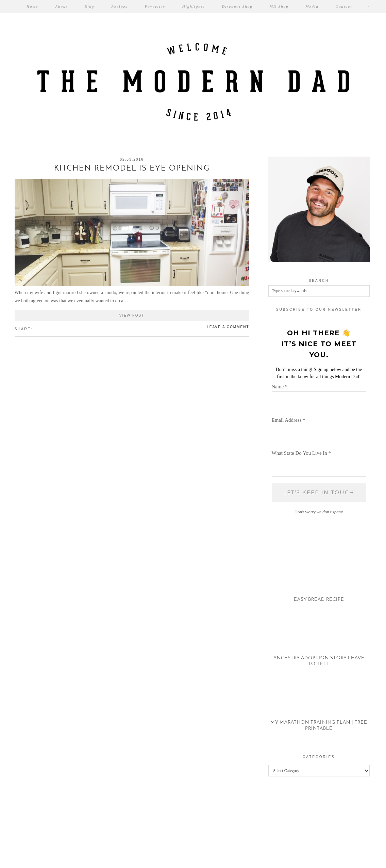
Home (32, 6)
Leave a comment (228, 327)
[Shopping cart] (368, 7)
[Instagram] (24, 822)
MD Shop (279, 6)
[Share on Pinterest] (43, 328)
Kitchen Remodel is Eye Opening (132, 169)
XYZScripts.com (223, 865)
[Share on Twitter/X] (39, 328)
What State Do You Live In (301, 453)
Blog (90, 6)
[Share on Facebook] (36, 328)
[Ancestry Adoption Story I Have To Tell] (319, 645)
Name (280, 387)
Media (312, 6)
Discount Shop (237, 6)
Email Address (289, 420)
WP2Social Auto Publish (169, 865)
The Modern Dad (52, 854)
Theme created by (342, 854)
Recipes (119, 6)
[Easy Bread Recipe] (319, 580)
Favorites (155, 6)
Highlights (194, 6)
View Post (132, 315)
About (61, 6)
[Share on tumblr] (46, 328)
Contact (344, 6)
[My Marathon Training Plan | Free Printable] (319, 709)
